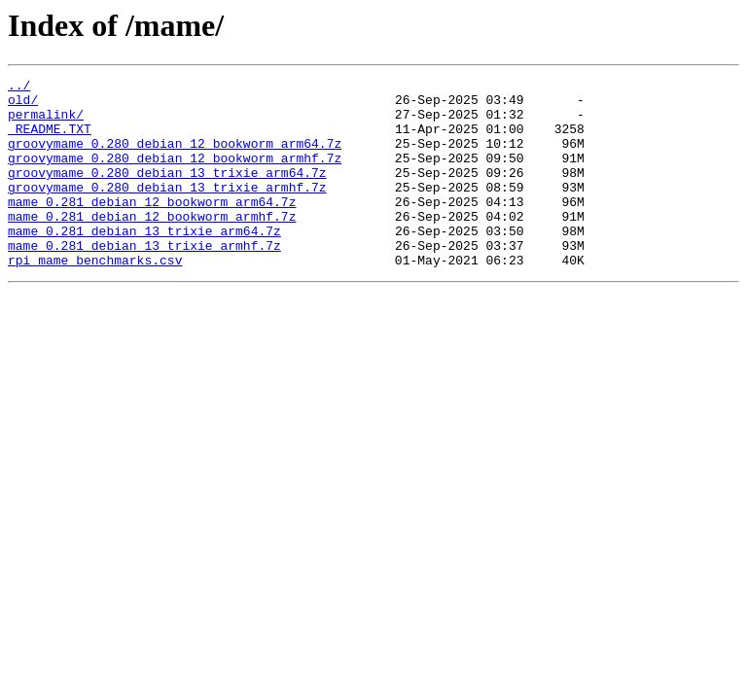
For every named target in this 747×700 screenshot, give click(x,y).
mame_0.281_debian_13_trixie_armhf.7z (144, 280)
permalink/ (46, 122)
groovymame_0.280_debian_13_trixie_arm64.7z (167, 192)
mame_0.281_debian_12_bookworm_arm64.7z (152, 227)
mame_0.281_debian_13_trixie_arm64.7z (144, 262)
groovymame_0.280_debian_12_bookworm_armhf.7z (175, 175)
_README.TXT (50, 140)
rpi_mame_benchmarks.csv (95, 297)
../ (19, 87)
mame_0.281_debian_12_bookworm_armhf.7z (152, 245)
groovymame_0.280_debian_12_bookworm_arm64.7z (175, 157)
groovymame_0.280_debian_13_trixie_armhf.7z (167, 210)
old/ (23, 105)
